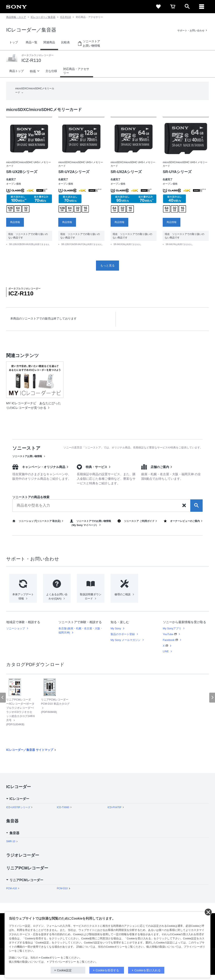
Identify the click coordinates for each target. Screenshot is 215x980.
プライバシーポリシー (63, 962)
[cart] (173, 7)
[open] (187, 7)
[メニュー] (202, 7)
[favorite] (158, 7)
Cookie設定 (64, 970)
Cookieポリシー (51, 958)
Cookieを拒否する (107, 970)
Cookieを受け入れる (148, 970)
